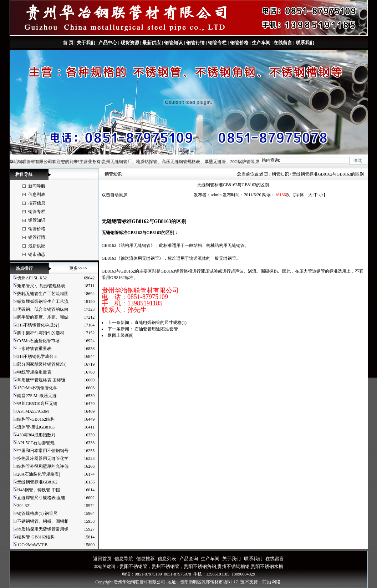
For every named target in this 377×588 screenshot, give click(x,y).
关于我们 (86, 43)
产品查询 (189, 559)
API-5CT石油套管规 (36, 443)
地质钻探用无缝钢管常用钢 (43, 529)
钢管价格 (239, 43)
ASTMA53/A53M (33, 411)
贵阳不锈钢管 (133, 566)
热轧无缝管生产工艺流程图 (43, 294)
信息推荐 (146, 559)
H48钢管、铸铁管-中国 (39, 490)
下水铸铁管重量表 (34, 349)
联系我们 (304, 43)
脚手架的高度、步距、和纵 (43, 317)
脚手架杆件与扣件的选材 (41, 333)
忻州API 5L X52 (32, 278)
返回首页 (102, 559)
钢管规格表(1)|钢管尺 (37, 513)
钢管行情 (195, 43)
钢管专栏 (217, 43)
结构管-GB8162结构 (36, 419)
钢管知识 (173, 43)
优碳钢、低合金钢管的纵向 (43, 309)
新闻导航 (37, 186)
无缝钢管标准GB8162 (37, 482)
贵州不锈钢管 (165, 566)
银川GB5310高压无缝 (37, 404)
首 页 (68, 43)
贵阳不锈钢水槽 (267, 566)
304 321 (24, 506)
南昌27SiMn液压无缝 (37, 396)
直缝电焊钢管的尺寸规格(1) (161, 323)
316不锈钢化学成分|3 (37, 356)
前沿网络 (271, 582)
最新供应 (152, 43)
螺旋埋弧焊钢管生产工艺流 (43, 301)
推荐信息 (37, 203)
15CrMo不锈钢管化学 (37, 388)
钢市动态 (37, 254)
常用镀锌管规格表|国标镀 (41, 380)
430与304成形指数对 (36, 435)
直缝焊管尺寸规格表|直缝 (41, 498)
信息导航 (124, 559)
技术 (245, 582)
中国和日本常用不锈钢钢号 (43, 451)
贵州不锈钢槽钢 (233, 566)
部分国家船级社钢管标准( (41, 364)
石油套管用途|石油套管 (156, 329)
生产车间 (261, 43)
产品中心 (108, 43)
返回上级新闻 (121, 335)
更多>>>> (78, 268)
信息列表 (37, 194)
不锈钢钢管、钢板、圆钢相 (43, 521)
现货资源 (130, 43)
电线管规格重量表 (34, 372)
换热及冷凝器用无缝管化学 (43, 458)
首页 (264, 174)
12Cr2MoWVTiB (32, 545)
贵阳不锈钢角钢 (200, 566)
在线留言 (283, 43)
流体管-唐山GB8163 (36, 427)
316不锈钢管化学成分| (38, 325)
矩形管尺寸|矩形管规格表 (41, 286)
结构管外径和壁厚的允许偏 (43, 466)
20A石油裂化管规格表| (38, 474)
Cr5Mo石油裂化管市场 (38, 341)
